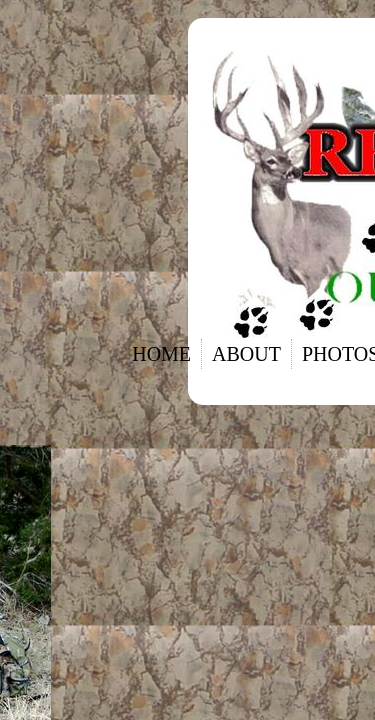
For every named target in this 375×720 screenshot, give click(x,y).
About (246, 354)
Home (161, 354)
